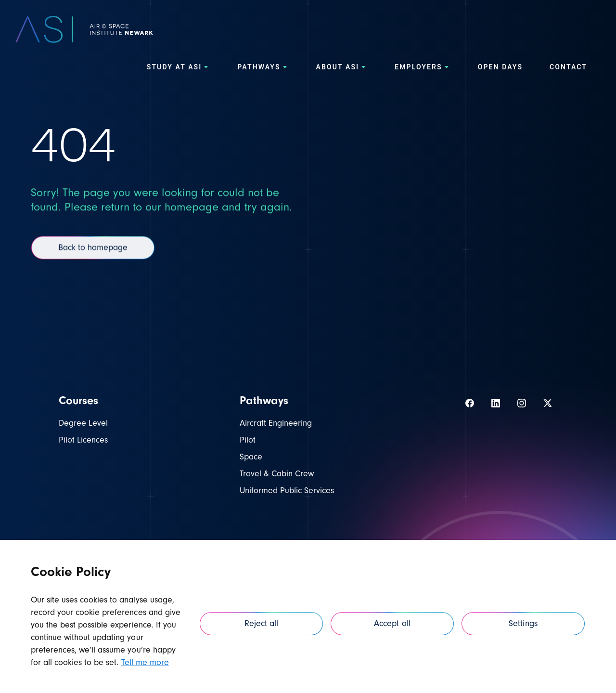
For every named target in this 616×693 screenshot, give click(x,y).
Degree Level (83, 423)
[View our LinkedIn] (496, 403)
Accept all (392, 623)
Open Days (500, 70)
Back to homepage (93, 255)
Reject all (261, 623)
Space (251, 457)
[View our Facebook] (470, 403)
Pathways (263, 70)
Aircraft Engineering (276, 423)
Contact (568, 70)
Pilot (248, 440)
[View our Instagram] (522, 403)
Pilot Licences (83, 440)
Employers (423, 70)
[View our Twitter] (548, 403)
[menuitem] (179, 70)
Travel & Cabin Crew (277, 474)
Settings (523, 623)
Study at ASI (179, 70)
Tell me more (145, 662)
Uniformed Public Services (287, 490)
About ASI (342, 70)
